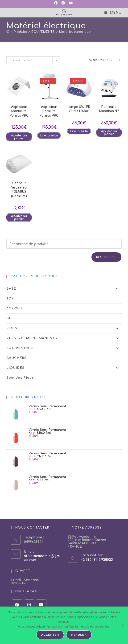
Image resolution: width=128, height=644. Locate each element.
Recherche (106, 257)
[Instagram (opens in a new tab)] (63, 3)
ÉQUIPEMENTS (64, 348)
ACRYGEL (15, 308)
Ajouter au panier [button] (19, 137)
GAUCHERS (17, 358)
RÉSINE (64, 328)
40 (108, 60)
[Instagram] (29, 605)
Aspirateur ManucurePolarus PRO (19, 111)
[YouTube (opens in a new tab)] (70, 3)
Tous (117, 60)
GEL (10, 318)
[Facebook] (17, 605)
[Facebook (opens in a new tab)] (57, 3)
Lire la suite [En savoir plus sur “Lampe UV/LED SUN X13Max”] (79, 131)
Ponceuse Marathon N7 (109, 109)
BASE (64, 289)
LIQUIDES (64, 368)
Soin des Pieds (20, 378)
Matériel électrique (75, 32)
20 (102, 60)
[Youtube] (41, 605)
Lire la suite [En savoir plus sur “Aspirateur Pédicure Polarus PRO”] (49, 135)
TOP (10, 299)
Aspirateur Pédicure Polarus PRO (49, 111)
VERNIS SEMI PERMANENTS (64, 338)
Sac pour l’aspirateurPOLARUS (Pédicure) (19, 190)
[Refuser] (122, 625)
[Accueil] (8, 32)
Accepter (50, 635)
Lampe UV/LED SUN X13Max (79, 109)
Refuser (79, 635)
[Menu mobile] (113, 13)
